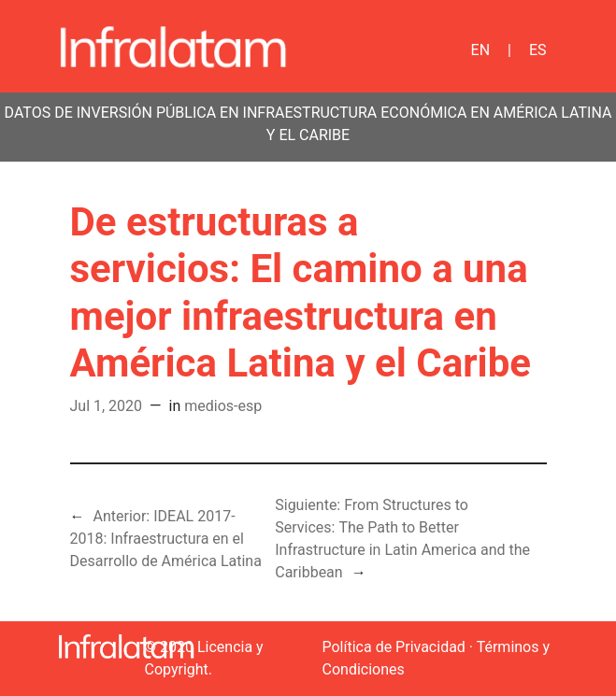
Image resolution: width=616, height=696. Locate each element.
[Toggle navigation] (380, 47)
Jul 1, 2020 (107, 406)
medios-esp (223, 406)
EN (481, 50)
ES (538, 50)
